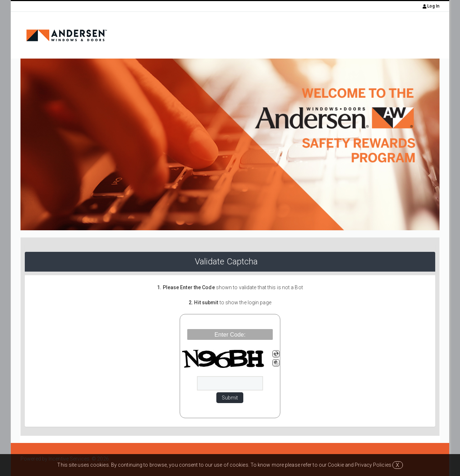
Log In (431, 6)
